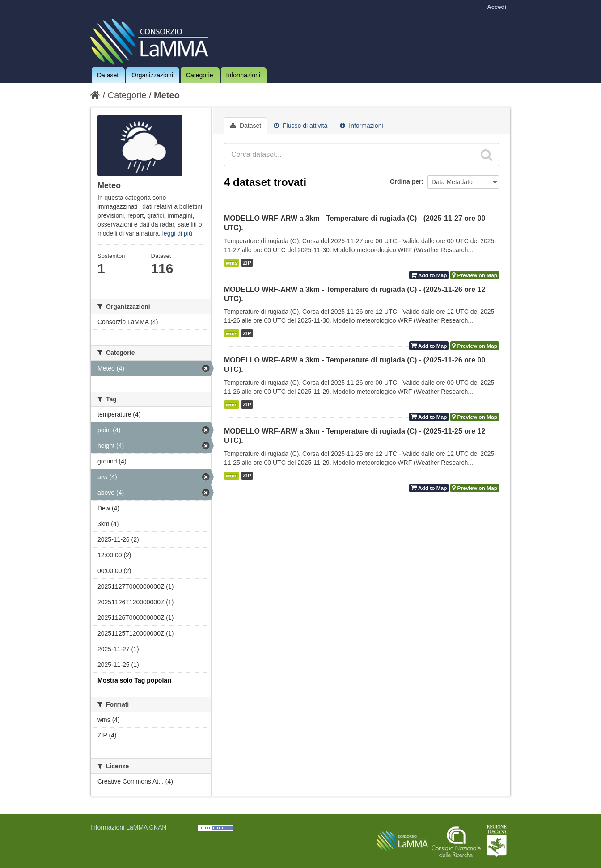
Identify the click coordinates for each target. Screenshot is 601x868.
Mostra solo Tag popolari (134, 680)
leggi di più (177, 233)
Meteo (167, 95)
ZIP (247, 263)
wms (232, 263)
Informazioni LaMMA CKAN (128, 827)
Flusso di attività (300, 126)
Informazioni (243, 75)
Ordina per (406, 181)
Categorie (200, 75)
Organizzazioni (152, 75)
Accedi (497, 7)
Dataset (108, 75)
